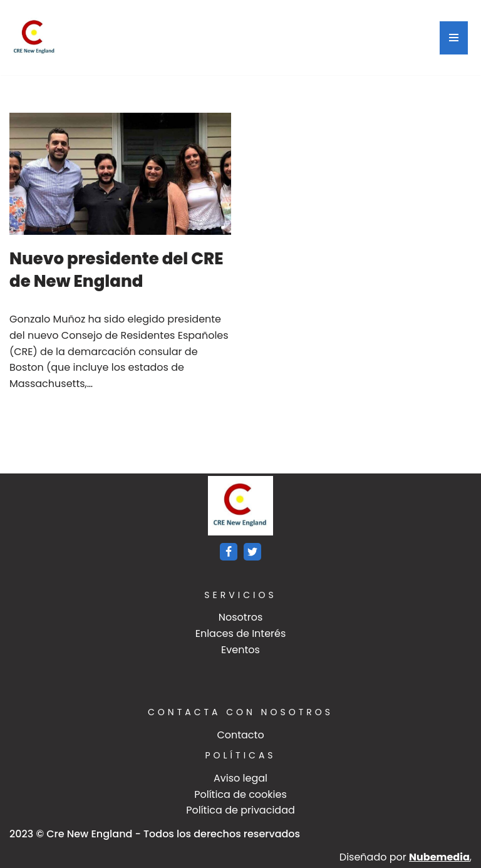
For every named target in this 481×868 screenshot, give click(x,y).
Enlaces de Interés (241, 633)
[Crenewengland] (34, 37)
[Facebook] (229, 552)
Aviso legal (240, 778)
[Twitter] (252, 552)
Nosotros (240, 617)
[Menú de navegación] (454, 38)
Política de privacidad (240, 810)
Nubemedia (439, 857)
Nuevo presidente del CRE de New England (116, 270)
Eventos (240, 650)
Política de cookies (240, 794)
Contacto (240, 735)
